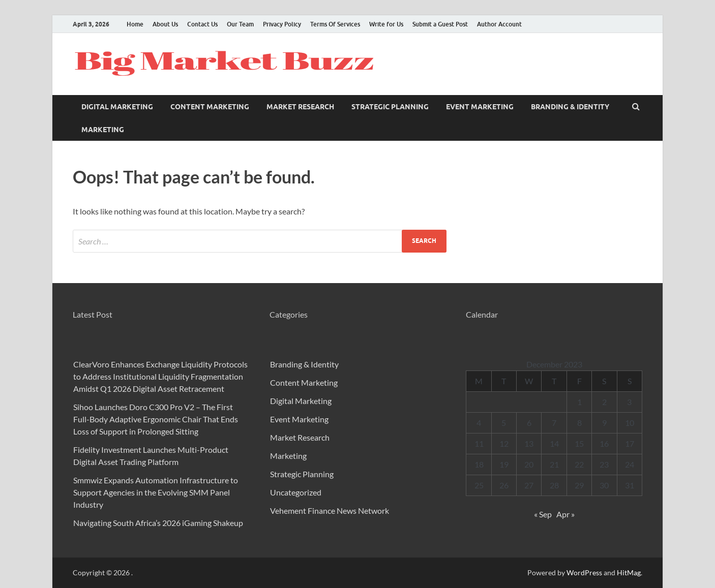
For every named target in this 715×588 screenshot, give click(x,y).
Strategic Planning (390, 107)
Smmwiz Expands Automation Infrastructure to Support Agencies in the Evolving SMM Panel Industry (156, 492)
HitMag (629, 572)
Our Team (240, 24)
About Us (165, 24)
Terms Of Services (335, 24)
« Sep (543, 514)
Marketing (103, 130)
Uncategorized (296, 492)
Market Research (300, 107)
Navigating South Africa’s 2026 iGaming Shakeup (158, 523)
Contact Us (202, 24)
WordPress (584, 572)
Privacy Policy (282, 24)
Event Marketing (480, 107)
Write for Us (386, 24)
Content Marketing (210, 107)
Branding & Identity (570, 107)
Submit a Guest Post (440, 24)
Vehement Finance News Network (330, 510)
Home (135, 24)
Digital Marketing (117, 107)
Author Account (499, 24)
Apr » (565, 514)
